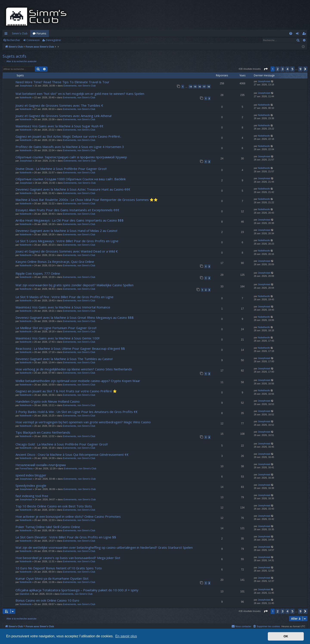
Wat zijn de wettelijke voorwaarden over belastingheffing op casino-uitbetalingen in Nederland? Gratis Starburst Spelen (104, 547)
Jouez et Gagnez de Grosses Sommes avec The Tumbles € (59, 105)
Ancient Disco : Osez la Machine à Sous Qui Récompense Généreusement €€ (72, 454)
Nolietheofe (26, 97)
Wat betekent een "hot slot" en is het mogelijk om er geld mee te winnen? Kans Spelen (80, 94)
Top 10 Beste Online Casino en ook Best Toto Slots (54, 506)
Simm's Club (20, 33)
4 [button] (287, 69)
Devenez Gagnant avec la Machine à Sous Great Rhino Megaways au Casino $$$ (75, 317)
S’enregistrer (53, 40)
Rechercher (13, 40)
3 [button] (282, 69)
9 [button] (300, 69)
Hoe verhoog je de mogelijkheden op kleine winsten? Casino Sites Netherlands (74, 369)
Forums (41, 33)
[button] (266, 69)
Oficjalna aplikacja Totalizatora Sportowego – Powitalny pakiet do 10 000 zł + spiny (77, 590)
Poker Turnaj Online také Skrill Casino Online (48, 527)
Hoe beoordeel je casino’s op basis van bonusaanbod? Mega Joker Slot (68, 558)
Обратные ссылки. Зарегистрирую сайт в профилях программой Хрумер (71, 157)
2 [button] (277, 69)
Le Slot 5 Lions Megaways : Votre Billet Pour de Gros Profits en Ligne (67, 241)
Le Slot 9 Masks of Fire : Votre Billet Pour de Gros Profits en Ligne (64, 297)
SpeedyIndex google (31, 485)
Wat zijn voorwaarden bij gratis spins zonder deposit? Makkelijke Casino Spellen (74, 285)
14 (191, 87)
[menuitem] (291, 33)
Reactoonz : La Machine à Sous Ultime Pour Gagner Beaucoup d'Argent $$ (70, 348)
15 (195, 87)
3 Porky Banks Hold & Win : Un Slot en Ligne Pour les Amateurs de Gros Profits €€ (77, 412)
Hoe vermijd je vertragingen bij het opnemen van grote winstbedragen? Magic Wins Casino (83, 422)
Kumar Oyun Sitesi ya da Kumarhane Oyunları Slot (52, 578)
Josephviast (26, 86)
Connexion (33, 40)
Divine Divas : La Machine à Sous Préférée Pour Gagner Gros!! (61, 169)
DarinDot (24, 594)
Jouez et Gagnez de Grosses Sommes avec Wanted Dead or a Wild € (67, 251)
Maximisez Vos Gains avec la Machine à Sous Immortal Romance (63, 307)
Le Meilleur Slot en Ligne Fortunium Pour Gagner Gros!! (56, 328)
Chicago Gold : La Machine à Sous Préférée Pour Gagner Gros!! (62, 444)
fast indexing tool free (32, 496)
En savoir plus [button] (126, 636)
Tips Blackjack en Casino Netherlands (43, 432)
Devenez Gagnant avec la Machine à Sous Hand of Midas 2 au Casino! (66, 231)
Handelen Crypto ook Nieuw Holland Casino (48, 401)
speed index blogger (31, 475)
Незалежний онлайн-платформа (41, 465)
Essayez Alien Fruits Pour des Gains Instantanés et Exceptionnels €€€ (67, 210)
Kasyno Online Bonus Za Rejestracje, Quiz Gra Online (55, 262)
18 (209, 87)
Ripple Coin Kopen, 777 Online (38, 273)
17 (204, 87)
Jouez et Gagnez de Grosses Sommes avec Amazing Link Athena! (64, 116)
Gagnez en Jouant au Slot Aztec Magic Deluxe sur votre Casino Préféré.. (68, 136)
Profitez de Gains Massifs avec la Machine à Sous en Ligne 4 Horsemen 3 (70, 147)
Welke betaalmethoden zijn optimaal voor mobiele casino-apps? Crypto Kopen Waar (78, 381)
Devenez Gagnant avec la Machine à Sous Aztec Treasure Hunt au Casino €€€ (73, 189)
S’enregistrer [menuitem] (305, 34)
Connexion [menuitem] (298, 34)
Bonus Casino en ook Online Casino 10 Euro (47, 600)
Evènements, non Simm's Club (80, 86)
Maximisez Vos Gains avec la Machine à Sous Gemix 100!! (57, 338)
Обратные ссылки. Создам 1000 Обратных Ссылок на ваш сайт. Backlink (71, 179)
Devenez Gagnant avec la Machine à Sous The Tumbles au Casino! (64, 359)
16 (200, 87)
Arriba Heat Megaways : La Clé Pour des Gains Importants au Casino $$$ (70, 220)
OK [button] (286, 636)
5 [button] (292, 69)
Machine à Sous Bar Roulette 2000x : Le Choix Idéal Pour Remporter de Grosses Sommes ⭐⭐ (87, 200)
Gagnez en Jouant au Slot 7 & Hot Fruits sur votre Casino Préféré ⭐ (66, 391)
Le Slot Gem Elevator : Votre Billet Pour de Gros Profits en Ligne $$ (66, 537)
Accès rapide (7, 34)
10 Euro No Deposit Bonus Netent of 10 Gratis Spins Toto (59, 568)
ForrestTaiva (26, 468)
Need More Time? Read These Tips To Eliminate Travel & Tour (62, 82)
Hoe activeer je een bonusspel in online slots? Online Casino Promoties (68, 516)
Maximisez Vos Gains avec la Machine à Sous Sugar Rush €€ (59, 126)
